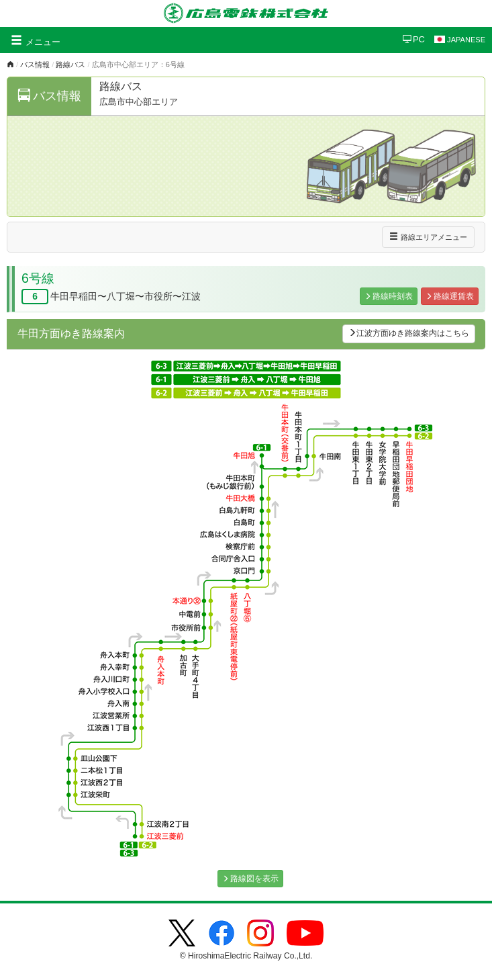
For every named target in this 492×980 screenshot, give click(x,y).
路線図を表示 (250, 879)
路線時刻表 (389, 296)
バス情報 (35, 64)
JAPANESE (460, 40)
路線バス (70, 64)
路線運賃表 (450, 296)
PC (414, 39)
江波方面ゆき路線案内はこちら (409, 333)
